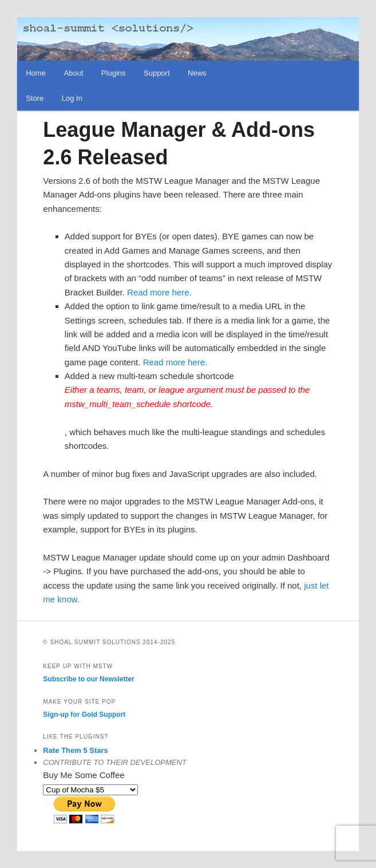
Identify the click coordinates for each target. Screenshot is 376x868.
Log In (72, 98)
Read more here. (159, 292)
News (197, 73)
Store (35, 98)
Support (157, 73)
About (73, 73)
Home (36, 73)
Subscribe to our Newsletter (88, 679)
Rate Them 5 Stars (75, 750)
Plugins (114, 73)
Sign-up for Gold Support (84, 715)
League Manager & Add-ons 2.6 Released (179, 143)
